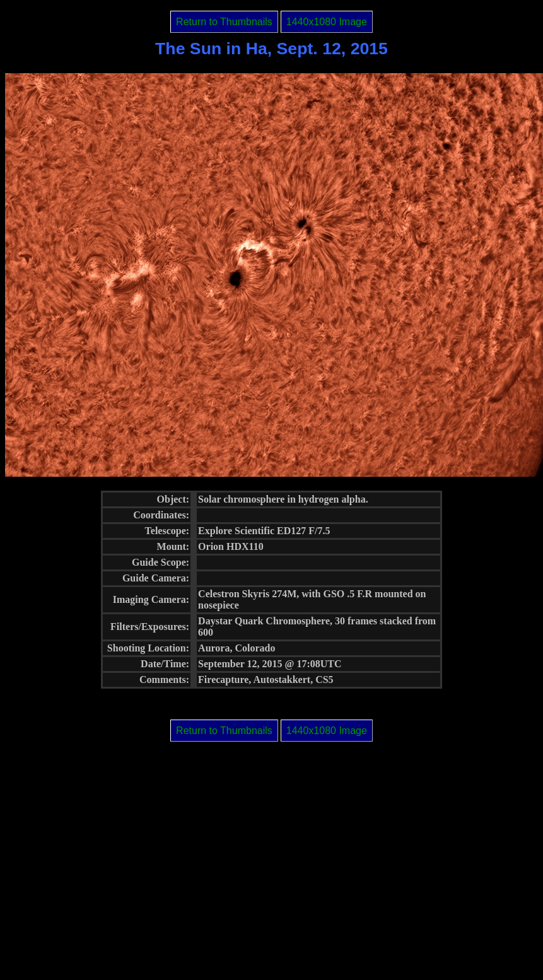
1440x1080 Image (327, 22)
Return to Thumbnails (224, 22)
